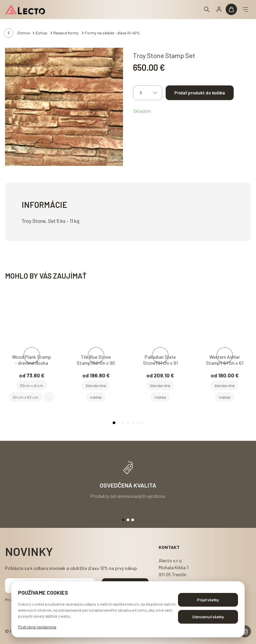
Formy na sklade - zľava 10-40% (112, 33)
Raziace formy (66, 33)
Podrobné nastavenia (37, 627)
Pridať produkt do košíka (200, 93)
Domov (24, 33)
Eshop (42, 33)
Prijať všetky (208, 600)
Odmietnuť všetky (208, 617)
